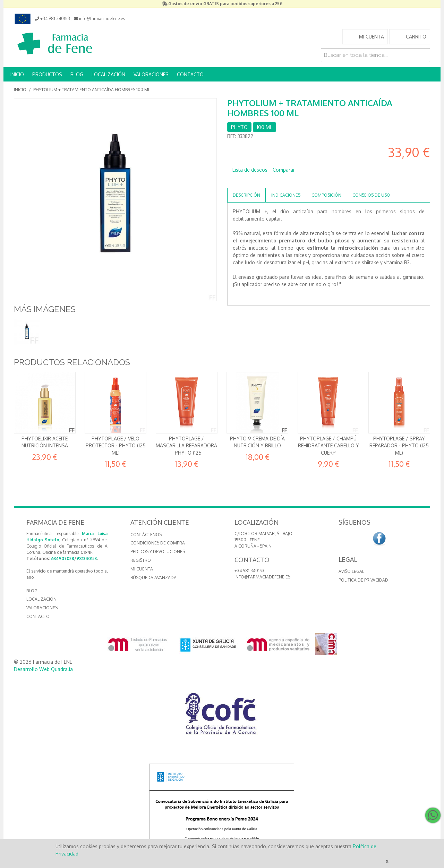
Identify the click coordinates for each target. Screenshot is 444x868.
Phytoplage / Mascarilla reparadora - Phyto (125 (186, 446)
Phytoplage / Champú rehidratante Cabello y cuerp (328, 446)
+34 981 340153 (249, 571)
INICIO (17, 74)
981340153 (87, 558)
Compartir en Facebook (239, 181)
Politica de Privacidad (363, 580)
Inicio (20, 90)
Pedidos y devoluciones (158, 552)
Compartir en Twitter (253, 181)
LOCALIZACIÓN (108, 74)
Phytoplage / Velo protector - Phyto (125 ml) (116, 446)
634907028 (63, 558)
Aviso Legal (351, 571)
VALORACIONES (151, 74)
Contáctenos (146, 535)
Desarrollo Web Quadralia (43, 669)
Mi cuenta (142, 569)
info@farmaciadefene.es (262, 577)
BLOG (77, 74)
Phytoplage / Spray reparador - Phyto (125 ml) (399, 446)
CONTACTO (190, 74)
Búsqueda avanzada (153, 578)
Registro (141, 560)
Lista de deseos (250, 170)
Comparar (284, 170)
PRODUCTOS (47, 74)
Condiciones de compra (158, 543)
